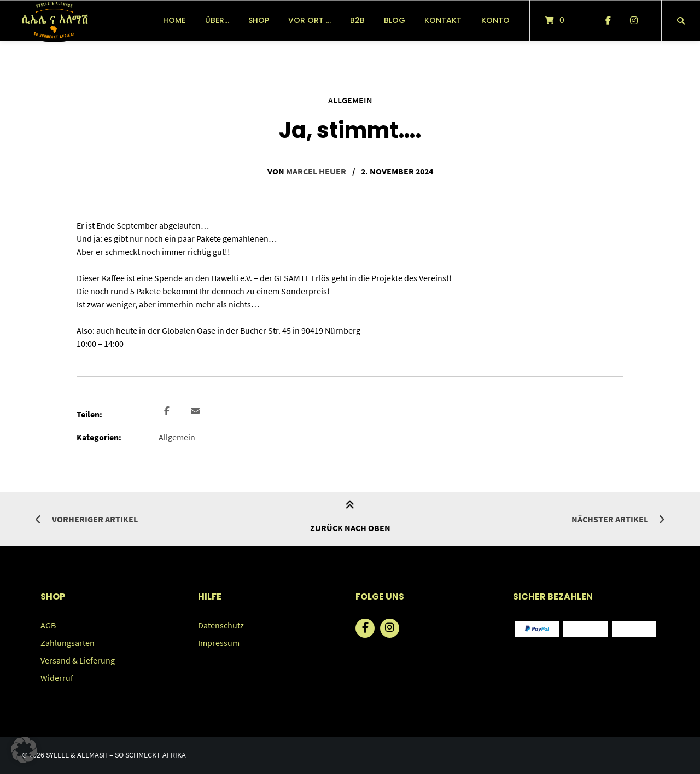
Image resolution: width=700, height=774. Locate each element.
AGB (48, 625)
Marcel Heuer (316, 171)
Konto (495, 20)
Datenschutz (221, 625)
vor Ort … (310, 20)
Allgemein (350, 100)
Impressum (219, 643)
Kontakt (443, 20)
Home (174, 20)
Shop (259, 20)
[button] (168, 411)
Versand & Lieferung (78, 660)
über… (217, 20)
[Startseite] (54, 21)
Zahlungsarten (68, 643)
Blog (395, 20)
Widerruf (57, 678)
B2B (357, 20)
